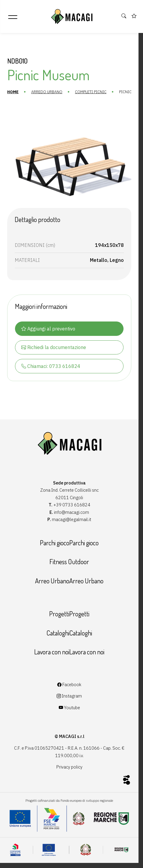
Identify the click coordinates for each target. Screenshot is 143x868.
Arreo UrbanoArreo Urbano (69, 581)
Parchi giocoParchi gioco (69, 543)
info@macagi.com (71, 512)
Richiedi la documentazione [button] (54, 347)
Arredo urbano (47, 92)
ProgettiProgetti (69, 614)
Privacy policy (69, 767)
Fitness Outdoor (69, 561)
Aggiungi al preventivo (48, 329)
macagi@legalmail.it (71, 519)
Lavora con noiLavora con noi (69, 652)
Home (13, 92)
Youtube (69, 708)
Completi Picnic (91, 92)
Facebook (69, 684)
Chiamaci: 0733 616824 (51, 366)
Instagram (69, 696)
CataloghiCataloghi (69, 633)
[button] (124, 16)
